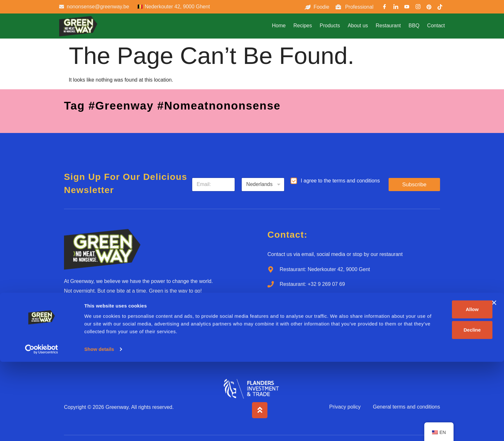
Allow (434, 388)
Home (279, 26)
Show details (99, 428)
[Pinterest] (429, 8)
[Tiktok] (152, 313)
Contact (436, 26)
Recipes (303, 26)
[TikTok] (440, 8)
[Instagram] (120, 313)
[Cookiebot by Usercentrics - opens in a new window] (42, 428)
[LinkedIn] (396, 8)
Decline (434, 409)
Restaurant (388, 26)
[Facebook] (385, 8)
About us (358, 26)
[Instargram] (418, 8)
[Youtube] (407, 8)
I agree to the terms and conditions (340, 181)
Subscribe (414, 185)
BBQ (414, 26)
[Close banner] (494, 382)
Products (330, 26)
